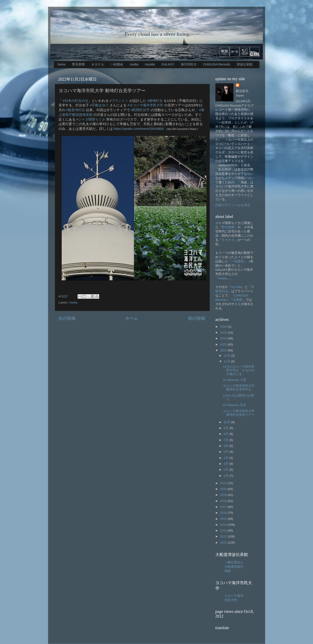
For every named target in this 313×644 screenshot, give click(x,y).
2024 (224, 338)
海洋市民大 (189, 64)
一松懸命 (117, 64)
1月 (227, 476)
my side (237, 287)
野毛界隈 (78, 64)
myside (150, 64)
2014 (224, 525)
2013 (224, 531)
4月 (227, 458)
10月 (227, 422)
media (134, 64)
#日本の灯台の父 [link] (76, 101)
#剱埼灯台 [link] (155, 101)
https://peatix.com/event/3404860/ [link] (139, 129)
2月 (227, 470)
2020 (224, 489)
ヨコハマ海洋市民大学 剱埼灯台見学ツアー (239, 413)
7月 (227, 440)
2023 (224, 344)
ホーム (132, 318)
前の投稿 (197, 318)
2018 (224, 501)
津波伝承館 (245, 64)
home (62, 64)
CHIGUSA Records (217, 64)
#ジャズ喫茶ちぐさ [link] (91, 119)
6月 (227, 446)
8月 (227, 434)
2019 (224, 495)
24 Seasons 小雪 (234, 380)
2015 (224, 519)
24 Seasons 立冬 (234, 405)
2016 (224, 513)
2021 (224, 483)
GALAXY (168, 64)
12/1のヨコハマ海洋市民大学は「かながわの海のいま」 (239, 370)
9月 (227, 428)
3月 (227, 464)
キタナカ (98, 64)
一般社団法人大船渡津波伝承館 (234, 567)
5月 (227, 452)
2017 (224, 507)
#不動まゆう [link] (99, 105)
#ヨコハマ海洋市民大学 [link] (145, 105)
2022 (224, 350)
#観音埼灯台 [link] (76, 110)
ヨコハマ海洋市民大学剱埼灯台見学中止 (239, 388)
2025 (224, 332)
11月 (227, 361)
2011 (224, 542)
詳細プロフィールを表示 (233, 205)
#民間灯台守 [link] (140, 110)
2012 (224, 536)
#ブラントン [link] (119, 101)
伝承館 (238, 300)
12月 (227, 356)
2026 (224, 327)
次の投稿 (67, 318)
